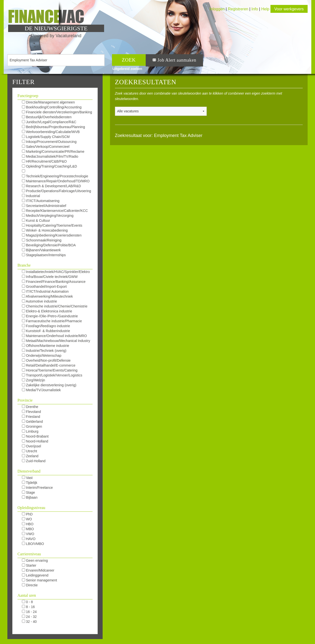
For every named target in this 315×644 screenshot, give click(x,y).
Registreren (239, 9)
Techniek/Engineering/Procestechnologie (55, 176)
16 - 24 (29, 612)
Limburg (30, 431)
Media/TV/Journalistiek (41, 390)
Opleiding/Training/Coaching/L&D (49, 166)
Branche (24, 265)
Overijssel (31, 446)
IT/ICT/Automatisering (41, 201)
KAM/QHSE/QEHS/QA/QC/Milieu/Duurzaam (56, 171)
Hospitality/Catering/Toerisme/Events (52, 225)
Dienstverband (29, 471)
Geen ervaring (35, 560)
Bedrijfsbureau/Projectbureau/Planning (54, 127)
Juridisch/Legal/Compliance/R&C (49, 122)
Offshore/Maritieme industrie (46, 346)
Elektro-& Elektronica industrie (47, 311)
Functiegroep (28, 96)
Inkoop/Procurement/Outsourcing (49, 142)
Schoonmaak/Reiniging (42, 240)
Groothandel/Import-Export (44, 287)
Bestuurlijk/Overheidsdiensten (47, 117)
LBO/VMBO (33, 544)
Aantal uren (27, 595)
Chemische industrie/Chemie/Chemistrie (55, 306)
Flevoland (31, 412)
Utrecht (30, 451)
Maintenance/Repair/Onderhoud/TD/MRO (56, 181)
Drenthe (30, 407)
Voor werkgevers (289, 9)
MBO (28, 529)
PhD (27, 514)
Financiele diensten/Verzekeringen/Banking (57, 112)
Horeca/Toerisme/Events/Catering (50, 370)
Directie (30, 585)
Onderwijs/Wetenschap (42, 356)
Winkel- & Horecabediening (45, 230)
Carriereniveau (29, 554)
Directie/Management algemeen (48, 102)
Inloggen (217, 9)
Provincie (25, 400)
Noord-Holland (35, 441)
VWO (28, 534)
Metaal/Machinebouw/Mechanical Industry (56, 341)
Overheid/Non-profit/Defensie (46, 360)
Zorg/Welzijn (33, 380)
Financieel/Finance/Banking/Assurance (54, 282)
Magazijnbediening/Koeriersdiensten (52, 235)
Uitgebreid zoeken (127, 69)
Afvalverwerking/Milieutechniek (47, 296)
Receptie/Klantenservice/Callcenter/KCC (55, 211)
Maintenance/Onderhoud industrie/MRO (54, 336)
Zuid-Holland (34, 461)
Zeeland (30, 456)
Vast (27, 478)
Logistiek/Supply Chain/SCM (46, 137)
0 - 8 (27, 602)
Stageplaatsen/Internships (44, 255)
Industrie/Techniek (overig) (44, 351)
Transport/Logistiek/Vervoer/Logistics (52, 375)
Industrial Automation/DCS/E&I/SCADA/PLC (48, 196)
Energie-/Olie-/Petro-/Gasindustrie (50, 316)
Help (265, 9)
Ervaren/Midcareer (38, 570)
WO (27, 519)
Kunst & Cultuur (36, 220)
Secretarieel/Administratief (44, 206)
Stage (28, 492)
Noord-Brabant (35, 436)
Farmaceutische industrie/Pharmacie (52, 321)
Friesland (31, 417)
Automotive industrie (39, 301)
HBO (28, 524)
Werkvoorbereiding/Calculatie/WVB (51, 132)
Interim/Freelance (37, 488)
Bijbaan (30, 497)
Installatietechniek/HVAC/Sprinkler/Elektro (56, 272)
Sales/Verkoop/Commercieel (46, 147)
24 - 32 (29, 617)
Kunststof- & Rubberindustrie (46, 331)
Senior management (39, 580)
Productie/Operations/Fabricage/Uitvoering (56, 191)
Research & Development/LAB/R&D (51, 186)
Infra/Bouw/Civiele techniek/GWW (50, 277)
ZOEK (129, 60)
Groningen (32, 426)
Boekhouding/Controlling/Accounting (52, 107)
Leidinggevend (35, 575)
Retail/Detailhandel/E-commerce (49, 365)
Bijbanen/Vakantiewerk (41, 250)
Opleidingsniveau (31, 508)
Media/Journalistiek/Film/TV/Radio (50, 156)
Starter (29, 565)
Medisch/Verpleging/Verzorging (48, 216)
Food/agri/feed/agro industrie (46, 326)
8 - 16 (28, 607)
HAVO (29, 539)
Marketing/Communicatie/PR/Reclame (53, 152)
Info (255, 9)
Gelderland (32, 422)
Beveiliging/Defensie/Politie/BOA (49, 245)
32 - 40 (29, 622)
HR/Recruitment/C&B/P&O (44, 161)
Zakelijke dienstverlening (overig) (49, 385)
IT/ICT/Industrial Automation (45, 291)
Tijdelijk (30, 483)
